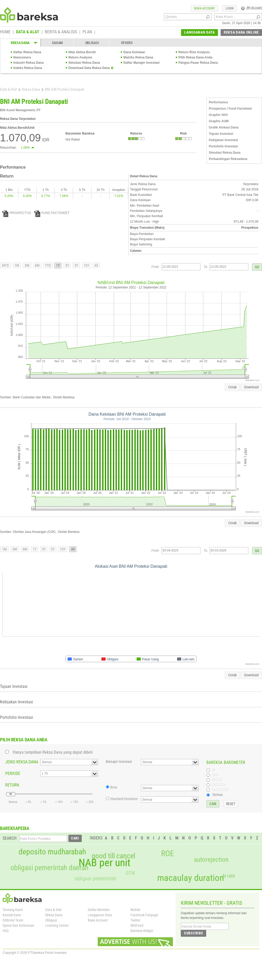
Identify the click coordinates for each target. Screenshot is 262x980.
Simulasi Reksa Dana (84, 63)
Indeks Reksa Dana (28, 68)
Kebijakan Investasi (223, 140)
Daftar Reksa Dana (27, 52)
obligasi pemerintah (95, 879)
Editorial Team (13, 920)
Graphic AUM (219, 121)
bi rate (229, 876)
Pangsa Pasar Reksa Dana (198, 63)
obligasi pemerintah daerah (50, 868)
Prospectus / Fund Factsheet (230, 109)
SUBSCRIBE (193, 933)
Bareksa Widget (142, 931)
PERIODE (13, 773)
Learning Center (57, 925)
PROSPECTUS (17, 213)
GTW (130, 873)
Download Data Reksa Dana (89, 68)
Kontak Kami (12, 915)
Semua (218, 795)
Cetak (232, 387)
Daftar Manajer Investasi (141, 63)
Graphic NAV (218, 115)
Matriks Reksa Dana (138, 57)
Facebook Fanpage (144, 915)
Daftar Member (99, 910)
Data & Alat (8, 89)
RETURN (12, 785)
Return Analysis (80, 57)
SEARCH (10, 838)
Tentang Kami (13, 910)
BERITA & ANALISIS (61, 32)
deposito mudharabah (52, 852)
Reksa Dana (31, 89)
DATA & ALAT (28, 32)
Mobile (135, 910)
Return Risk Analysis (194, 52)
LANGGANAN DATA (200, 32)
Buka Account (98, 920)
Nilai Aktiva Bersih (82, 52)
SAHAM (58, 43)
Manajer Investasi (119, 762)
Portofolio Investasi (223, 146)
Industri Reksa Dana (28, 63)
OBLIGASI (92, 43)
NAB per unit (105, 863)
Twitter (135, 920)
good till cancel (113, 856)
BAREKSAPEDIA (15, 828)
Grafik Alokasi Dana (224, 127)
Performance (218, 102)
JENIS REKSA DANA (22, 762)
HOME (5, 32)
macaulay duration (191, 878)
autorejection (211, 859)
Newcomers (22, 57)
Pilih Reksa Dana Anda (195, 57)
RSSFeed (137, 925)
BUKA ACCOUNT (204, 8)
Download (251, 387)
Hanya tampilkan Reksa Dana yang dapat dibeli (53, 752)
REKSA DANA (20, 43)
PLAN (87, 32)
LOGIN (230, 8)
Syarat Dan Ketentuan (18, 925)
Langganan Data (100, 915)
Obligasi (51, 920)
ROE (168, 854)
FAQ (6, 931)
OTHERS (127, 43)
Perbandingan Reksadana (228, 159)
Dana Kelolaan (134, 52)
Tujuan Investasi (221, 134)
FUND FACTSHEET (52, 213)
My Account (251, 8)
